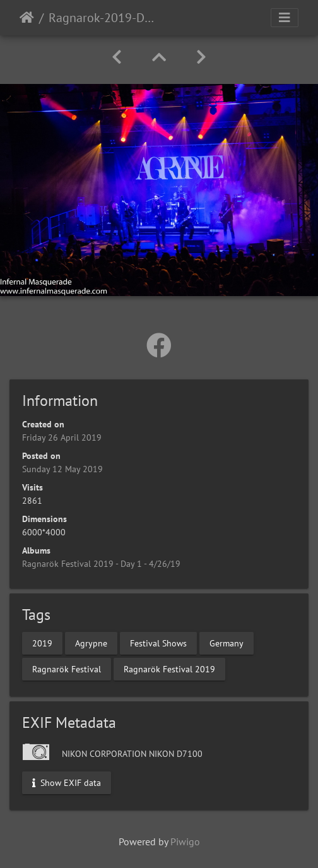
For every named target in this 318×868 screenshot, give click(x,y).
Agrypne (91, 643)
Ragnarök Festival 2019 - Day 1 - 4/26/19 (101, 564)
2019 (42, 643)
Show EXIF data (67, 782)
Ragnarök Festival (67, 669)
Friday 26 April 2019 (62, 437)
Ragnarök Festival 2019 (169, 669)
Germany (227, 643)
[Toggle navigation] (285, 18)
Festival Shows (158, 643)
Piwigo (185, 841)
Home (27, 18)
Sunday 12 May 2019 (62, 469)
